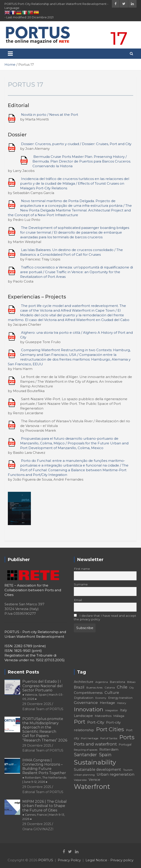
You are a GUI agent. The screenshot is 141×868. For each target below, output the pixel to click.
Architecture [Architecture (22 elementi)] (84, 682)
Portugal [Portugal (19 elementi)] (125, 744)
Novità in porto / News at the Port (50, 115)
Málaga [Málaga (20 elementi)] (119, 716)
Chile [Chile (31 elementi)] (122, 687)
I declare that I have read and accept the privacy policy (105, 617)
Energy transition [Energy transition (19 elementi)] (120, 698)
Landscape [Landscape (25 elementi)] (83, 716)
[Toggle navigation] (10, 54)
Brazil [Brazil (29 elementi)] (79, 687)
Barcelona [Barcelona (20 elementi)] (117, 682)
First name (82, 569)
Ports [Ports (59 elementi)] (127, 737)
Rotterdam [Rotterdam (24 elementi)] (109, 749)
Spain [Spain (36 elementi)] (105, 755)
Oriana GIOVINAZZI (38, 829)
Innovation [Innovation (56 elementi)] (89, 709)
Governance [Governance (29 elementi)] (86, 702)
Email (78, 600)
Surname (81, 584)
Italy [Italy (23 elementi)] (123, 710)
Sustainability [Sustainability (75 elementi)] (95, 762)
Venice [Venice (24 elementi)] (94, 780)
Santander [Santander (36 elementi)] (85, 755)
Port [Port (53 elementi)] (80, 722)
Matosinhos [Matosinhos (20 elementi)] (103, 716)
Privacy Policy (69, 860)
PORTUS (46, 860)
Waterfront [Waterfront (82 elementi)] (92, 787)
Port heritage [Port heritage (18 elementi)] (90, 738)
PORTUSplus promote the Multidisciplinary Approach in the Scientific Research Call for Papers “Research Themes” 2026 (45, 730)
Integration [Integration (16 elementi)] (112, 711)
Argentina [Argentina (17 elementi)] (102, 682)
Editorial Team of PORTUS (43, 709)
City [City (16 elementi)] (132, 688)
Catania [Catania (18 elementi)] (110, 687)
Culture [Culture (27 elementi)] (112, 693)
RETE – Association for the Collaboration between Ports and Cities (33, 590)
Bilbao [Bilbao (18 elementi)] (131, 682)
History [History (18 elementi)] (122, 703)
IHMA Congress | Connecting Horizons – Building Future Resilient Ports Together (44, 771)
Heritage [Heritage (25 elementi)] (107, 703)
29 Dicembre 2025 (37, 704)
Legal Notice (96, 860)
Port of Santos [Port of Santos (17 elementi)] (109, 738)
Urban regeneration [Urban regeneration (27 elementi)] (116, 774)
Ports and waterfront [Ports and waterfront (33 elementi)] (95, 744)
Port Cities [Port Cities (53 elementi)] (110, 729)
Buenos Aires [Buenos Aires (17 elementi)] (94, 688)
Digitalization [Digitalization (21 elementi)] (84, 698)
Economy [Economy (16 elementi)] (101, 698)
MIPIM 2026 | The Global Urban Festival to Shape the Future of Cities (45, 810)
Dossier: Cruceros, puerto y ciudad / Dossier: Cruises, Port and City (76, 144)
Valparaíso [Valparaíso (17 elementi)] (80, 780)
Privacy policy (122, 860)
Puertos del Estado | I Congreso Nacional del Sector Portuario (43, 690)
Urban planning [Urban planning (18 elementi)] (84, 775)
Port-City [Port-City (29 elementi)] (96, 722)
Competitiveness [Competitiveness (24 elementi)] (88, 693)
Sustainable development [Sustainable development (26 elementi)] (97, 769)
